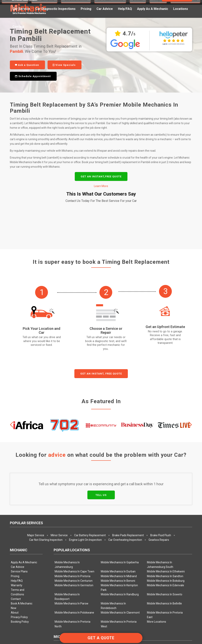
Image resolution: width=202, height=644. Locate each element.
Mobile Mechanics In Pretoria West (119, 566)
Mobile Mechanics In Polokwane (74, 555)
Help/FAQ (17, 523)
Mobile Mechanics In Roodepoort (67, 539)
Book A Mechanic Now (22, 548)
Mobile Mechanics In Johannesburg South (160, 507)
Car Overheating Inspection (125, 482)
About (15, 555)
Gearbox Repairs (159, 482)
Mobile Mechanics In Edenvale (166, 527)
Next (190, 367)
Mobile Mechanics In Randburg (120, 536)
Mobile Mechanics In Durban (118, 513)
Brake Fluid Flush (161, 477)
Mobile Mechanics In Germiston (74, 527)
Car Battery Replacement (90, 477)
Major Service (36, 477)
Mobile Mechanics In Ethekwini (166, 513)
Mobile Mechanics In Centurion (74, 523)
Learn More (101, 186)
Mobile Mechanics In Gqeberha (120, 504)
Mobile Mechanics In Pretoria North (72, 566)
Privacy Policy (19, 559)
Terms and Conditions (18, 534)
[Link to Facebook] (189, 625)
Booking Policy (20, 564)
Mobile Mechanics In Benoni (118, 523)
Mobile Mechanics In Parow (72, 546)
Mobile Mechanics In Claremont (120, 555)
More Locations (157, 564)
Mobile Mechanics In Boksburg (166, 523)
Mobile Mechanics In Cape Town (74, 513)
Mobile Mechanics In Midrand (119, 518)
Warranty (17, 527)
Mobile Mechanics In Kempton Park (119, 530)
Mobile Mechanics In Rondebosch (113, 548)
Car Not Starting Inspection (46, 482)
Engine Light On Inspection (85, 482)
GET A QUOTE (101, 638)
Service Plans (19, 513)
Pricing (15, 518)
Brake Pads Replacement (128, 477)
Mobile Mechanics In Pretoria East (165, 557)
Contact (16, 541)
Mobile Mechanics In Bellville (164, 546)
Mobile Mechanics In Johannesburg (67, 507)
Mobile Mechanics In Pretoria (72, 518)
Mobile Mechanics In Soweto (165, 536)
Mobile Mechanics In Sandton (165, 518)
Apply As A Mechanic (24, 504)
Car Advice (18, 509)
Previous (12, 367)
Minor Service (59, 477)
